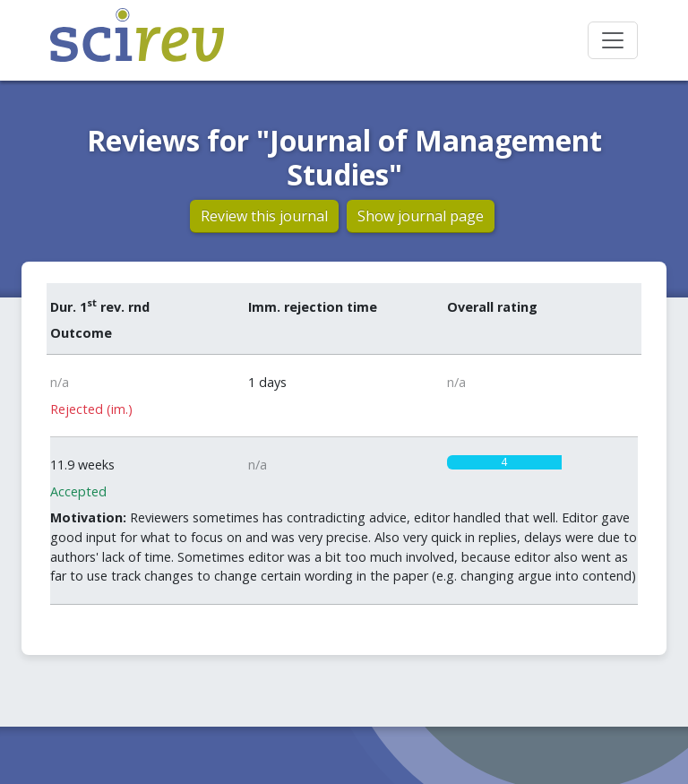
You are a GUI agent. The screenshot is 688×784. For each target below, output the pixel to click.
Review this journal (264, 216)
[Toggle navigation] (613, 40)
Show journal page (421, 216)
